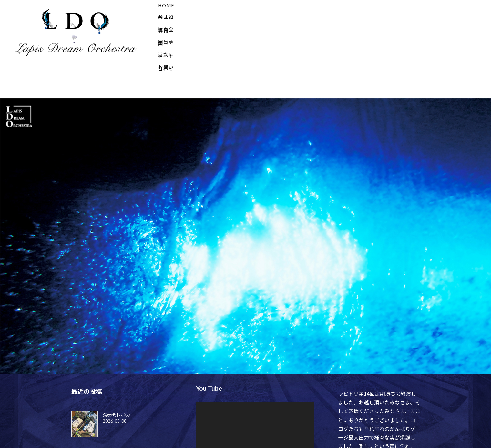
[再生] (204, 427)
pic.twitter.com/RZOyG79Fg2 (383, 437)
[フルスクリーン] (305, 427)
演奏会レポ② (116, 379)
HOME (198, 5)
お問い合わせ (429, 5)
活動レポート (376, 5)
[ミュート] (295, 427)
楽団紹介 (238, 5)
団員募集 (328, 5)
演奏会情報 (284, 5)
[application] (255, 400)
